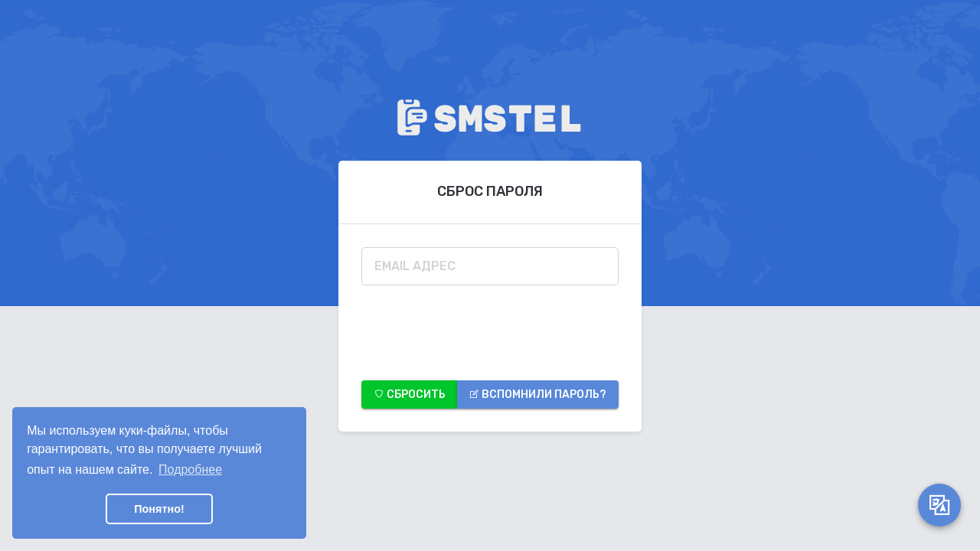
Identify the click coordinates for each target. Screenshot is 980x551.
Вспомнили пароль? (537, 395)
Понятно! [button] (159, 509)
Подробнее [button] (190, 469)
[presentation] (478, 328)
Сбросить (410, 395)
